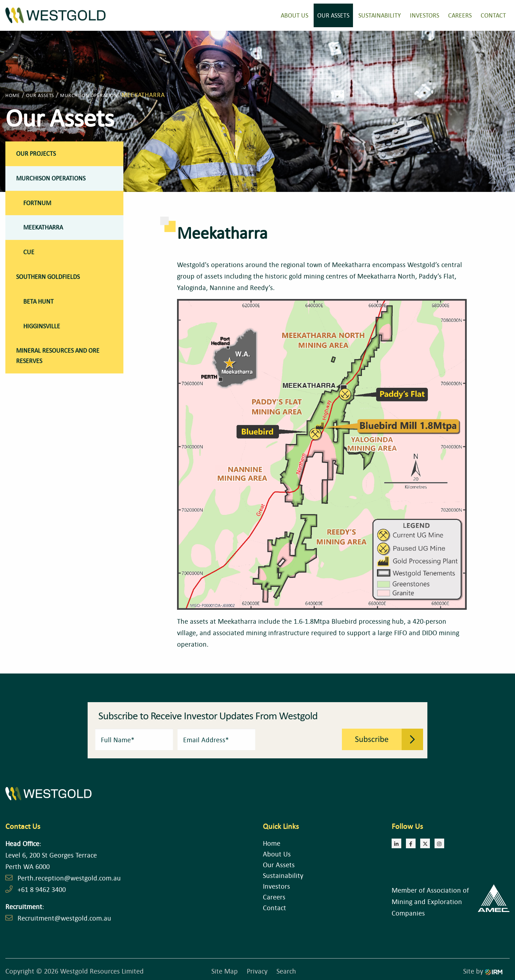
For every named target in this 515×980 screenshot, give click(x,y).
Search (286, 971)
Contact (493, 15)
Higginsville (42, 326)
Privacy (257, 971)
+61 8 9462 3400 (42, 889)
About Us (295, 15)
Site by (483, 971)
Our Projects (36, 153)
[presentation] (299, 739)
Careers (460, 15)
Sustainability (380, 15)
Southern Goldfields (48, 277)
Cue (29, 252)
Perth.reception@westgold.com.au (69, 878)
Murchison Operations (51, 178)
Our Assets (333, 15)
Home (272, 843)
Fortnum (37, 203)
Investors (425, 15)
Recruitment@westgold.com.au (64, 918)
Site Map (225, 971)
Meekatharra (43, 227)
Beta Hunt (38, 301)
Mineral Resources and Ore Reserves (58, 356)
